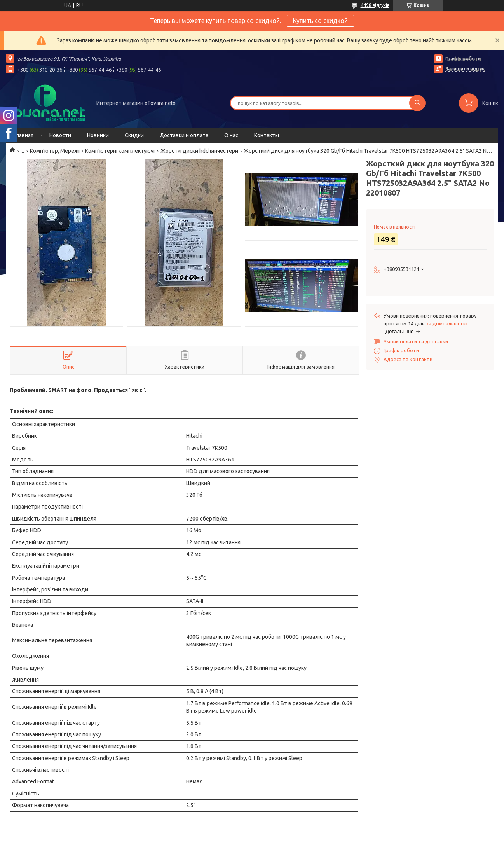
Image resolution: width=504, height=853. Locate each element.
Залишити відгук (465, 68)
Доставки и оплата (184, 135)
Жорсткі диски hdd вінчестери (199, 151)
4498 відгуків (375, 5)
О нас (231, 135)
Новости (60, 135)
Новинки (98, 135)
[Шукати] (417, 103)
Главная (24, 135)
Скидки (134, 135)
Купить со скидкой (320, 21)
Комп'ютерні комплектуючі (120, 151)
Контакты (267, 135)
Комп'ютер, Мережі (55, 151)
